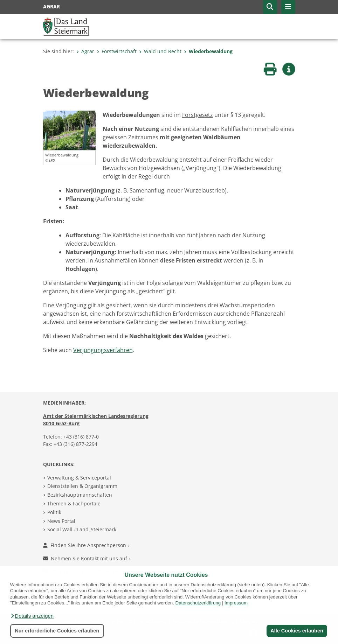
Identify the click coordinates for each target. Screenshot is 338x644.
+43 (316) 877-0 (81, 437)
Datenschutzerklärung (198, 603)
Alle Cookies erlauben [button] (297, 631)
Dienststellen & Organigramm (82, 486)
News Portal (61, 521)
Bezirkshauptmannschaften (80, 495)
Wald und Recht (160, 51)
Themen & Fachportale (74, 503)
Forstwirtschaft (117, 51)
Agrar (85, 51)
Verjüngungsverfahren (103, 350)
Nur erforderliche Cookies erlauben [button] (57, 631)
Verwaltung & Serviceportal (79, 478)
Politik (54, 512)
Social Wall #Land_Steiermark (82, 529)
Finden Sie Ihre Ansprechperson (86, 545)
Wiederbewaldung (208, 51)
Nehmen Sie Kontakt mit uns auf (87, 558)
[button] (32, 616)
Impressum (236, 603)
